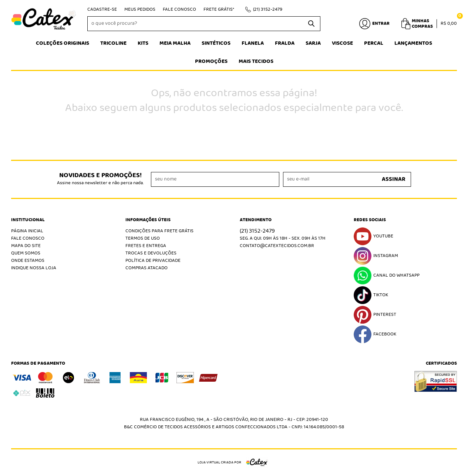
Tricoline (113, 43)
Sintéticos (216, 43)
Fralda (285, 43)
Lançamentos (413, 43)
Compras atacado (147, 268)
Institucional (28, 220)
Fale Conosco (179, 9)
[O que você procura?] (311, 24)
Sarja (313, 43)
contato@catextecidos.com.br (277, 246)
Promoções (211, 61)
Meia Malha (175, 43)
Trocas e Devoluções (151, 253)
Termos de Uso (143, 238)
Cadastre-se (102, 9)
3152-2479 (268, 9)
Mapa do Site (26, 246)
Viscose (342, 43)
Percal (374, 43)
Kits (143, 43)
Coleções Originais (63, 43)
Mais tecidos (256, 61)
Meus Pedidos (140, 9)
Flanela (253, 43)
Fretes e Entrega (146, 246)
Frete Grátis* (219, 9)
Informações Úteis (148, 220)
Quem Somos (26, 253)
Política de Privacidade (153, 261)
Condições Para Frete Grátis (159, 231)
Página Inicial (27, 231)
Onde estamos (28, 261)
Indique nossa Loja (34, 268)
